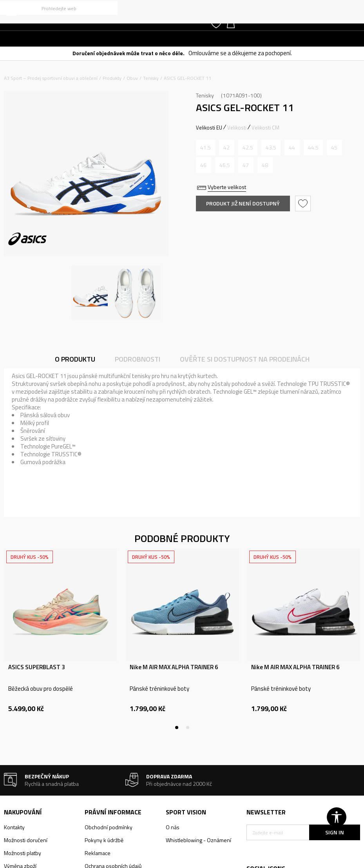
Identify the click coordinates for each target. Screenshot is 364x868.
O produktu (75, 359)
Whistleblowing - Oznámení (198, 840)
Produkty (112, 78)
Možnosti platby (23, 853)
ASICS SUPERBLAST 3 (36, 667)
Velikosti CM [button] (265, 128)
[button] (59, 8)
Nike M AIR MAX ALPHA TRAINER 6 (174, 667)
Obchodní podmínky (109, 827)
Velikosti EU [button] (209, 128)
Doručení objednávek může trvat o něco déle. (129, 53)
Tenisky (151, 78)
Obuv (132, 78)
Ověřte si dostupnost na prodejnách (245, 359)
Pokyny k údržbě (104, 840)
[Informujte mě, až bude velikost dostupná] (206, 148)
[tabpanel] (61, 639)
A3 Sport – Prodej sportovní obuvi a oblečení (51, 78)
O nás (173, 827)
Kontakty (14, 827)
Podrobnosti (138, 359)
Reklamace (98, 853)
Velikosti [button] (237, 128)
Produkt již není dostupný (243, 203)
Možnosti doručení (26, 840)
